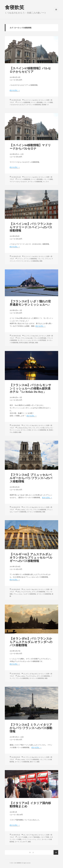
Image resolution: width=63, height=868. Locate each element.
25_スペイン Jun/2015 (31, 100)
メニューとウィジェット (56, 12)
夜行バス (33, 762)
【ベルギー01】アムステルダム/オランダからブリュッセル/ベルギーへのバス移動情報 (31, 558)
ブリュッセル (18, 594)
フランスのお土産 (27, 338)
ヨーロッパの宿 (26, 430)
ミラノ (39, 839)
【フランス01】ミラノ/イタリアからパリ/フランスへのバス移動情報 (31, 728)
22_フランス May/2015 (31, 336)
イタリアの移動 (22, 837)
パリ (43, 259)
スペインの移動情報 (24, 102)
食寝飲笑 (14, 7)
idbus (19, 510)
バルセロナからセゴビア (18, 105)
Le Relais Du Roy (22, 428)
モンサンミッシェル (24, 340)
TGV (19, 338)
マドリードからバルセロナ (18, 182)
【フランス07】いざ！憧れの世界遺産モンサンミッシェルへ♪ (30, 303)
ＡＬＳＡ (46, 182)
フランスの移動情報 (40, 510)
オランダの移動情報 (39, 592)
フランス (48, 259)
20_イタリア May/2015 (30, 835)
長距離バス (45, 105)
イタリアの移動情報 (32, 760)
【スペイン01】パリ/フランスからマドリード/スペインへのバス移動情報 (31, 227)
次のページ (56, 852)
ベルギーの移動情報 (20, 512)
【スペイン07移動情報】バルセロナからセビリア (30, 70)
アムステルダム (26, 592)
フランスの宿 (40, 428)
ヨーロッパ (42, 100)
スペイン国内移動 (37, 102)
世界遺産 (31, 343)
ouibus (23, 510)
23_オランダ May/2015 (30, 674)
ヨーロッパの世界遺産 (39, 340)
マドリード (20, 261)
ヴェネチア (23, 842)
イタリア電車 (45, 837)
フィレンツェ (32, 839)
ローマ (17, 842)
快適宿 (15, 432)
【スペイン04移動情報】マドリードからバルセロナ (30, 147)
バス (45, 102)
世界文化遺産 (23, 343)
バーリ (24, 839)
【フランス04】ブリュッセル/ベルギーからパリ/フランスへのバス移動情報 (31, 478)
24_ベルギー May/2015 (30, 589)
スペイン (20, 259)
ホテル (47, 428)
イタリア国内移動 (34, 837)
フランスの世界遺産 (40, 338)
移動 (41, 261)
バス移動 (50, 102)
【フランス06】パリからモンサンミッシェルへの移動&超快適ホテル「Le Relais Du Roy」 (30, 388)
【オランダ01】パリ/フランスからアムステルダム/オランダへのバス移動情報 (31, 642)
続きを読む (15, 90)
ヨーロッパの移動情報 (34, 105)
